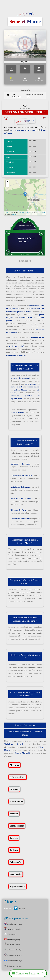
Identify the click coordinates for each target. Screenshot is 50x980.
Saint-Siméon (16, 862)
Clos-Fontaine (16, 802)
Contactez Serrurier (28, 973)
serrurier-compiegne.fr (13, 955)
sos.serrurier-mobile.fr (13, 929)
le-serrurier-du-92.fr (12, 945)
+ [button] (7, 182)
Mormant (14, 789)
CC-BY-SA (41, 212)
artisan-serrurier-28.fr (13, 950)
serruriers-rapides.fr (12, 940)
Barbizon (14, 850)
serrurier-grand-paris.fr (13, 924)
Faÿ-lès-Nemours (18, 887)
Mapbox (15, 214)
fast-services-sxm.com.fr (13, 966)
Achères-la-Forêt (18, 777)
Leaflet (7, 212)
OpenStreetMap (24, 212)
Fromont (14, 814)
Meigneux (14, 765)
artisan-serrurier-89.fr (13, 961)
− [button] (7, 185)
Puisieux (14, 838)
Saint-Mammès (17, 826)
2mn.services (10, 934)
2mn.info (20, 909)
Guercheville (16, 874)
